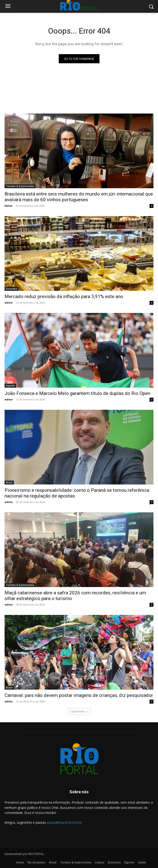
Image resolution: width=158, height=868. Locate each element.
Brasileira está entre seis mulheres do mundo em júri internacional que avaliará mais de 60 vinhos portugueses (79, 197)
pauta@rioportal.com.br (65, 822)
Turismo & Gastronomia (20, 186)
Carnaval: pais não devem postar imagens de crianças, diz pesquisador (79, 695)
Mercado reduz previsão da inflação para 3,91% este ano (64, 296)
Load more (79, 711)
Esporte (10, 386)
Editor (9, 206)
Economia (11, 289)
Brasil (9, 482)
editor (9, 303)
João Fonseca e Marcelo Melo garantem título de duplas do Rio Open (77, 393)
